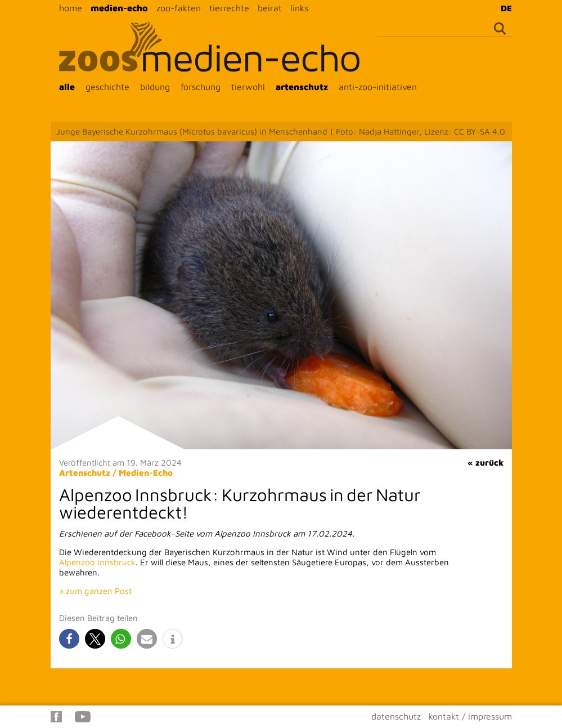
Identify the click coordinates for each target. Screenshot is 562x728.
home (71, 8)
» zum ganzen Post (95, 591)
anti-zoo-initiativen (378, 87)
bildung (155, 87)
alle (67, 87)
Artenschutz (85, 473)
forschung (201, 87)
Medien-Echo (146, 473)
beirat (270, 8)
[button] (69, 639)
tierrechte (229, 8)
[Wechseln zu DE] (503, 8)
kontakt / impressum (470, 716)
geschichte (107, 87)
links (299, 8)
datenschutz (396, 716)
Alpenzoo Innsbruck (97, 562)
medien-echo (119, 8)
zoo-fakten (179, 8)
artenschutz (302, 87)
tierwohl (248, 87)
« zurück (485, 463)
